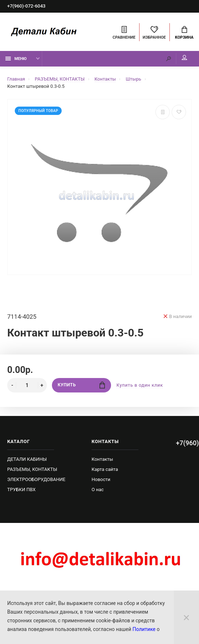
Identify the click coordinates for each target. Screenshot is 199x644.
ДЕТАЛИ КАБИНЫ (27, 459)
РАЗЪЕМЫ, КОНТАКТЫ (32, 469)
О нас (98, 490)
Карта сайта (105, 469)
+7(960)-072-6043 (26, 6)
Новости (101, 479)
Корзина (184, 33)
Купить (81, 385)
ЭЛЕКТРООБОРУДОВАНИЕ (36, 479)
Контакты (102, 459)
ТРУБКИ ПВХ (21, 490)
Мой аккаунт (184, 58)
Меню (16, 59)
